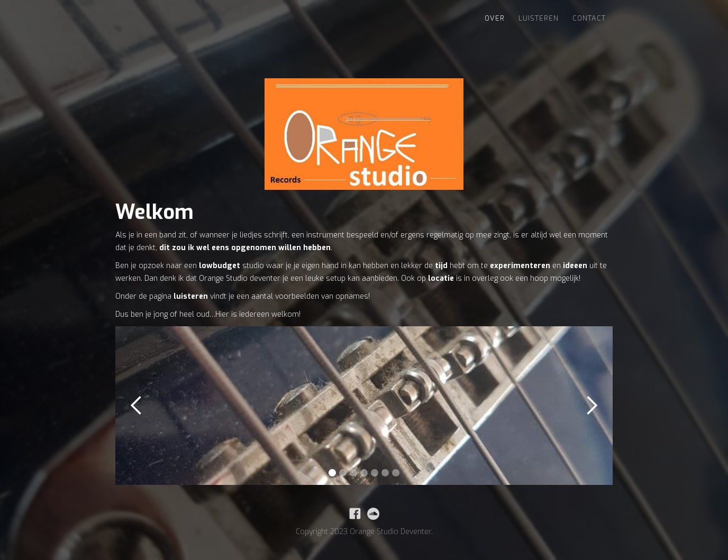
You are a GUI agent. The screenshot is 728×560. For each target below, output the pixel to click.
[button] (136, 406)
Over (495, 18)
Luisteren (539, 18)
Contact (589, 18)
